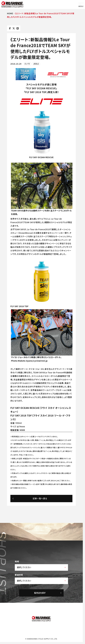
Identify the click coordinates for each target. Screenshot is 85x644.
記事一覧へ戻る (30, 498)
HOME (10, 13)
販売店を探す (48, 593)
